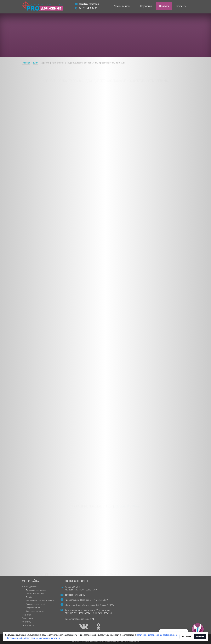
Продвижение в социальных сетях (40, 601)
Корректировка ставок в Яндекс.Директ (45, 149)
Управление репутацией (36, 604)
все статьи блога (126, 505)
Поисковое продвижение (36, 590)
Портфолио (146, 7)
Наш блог (164, 7)
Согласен (200, 637)
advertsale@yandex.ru (75, 595)
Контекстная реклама (35, 594)
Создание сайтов (33, 608)
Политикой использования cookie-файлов (157, 635)
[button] (198, 629)
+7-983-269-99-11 (73, 587)
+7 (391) (88, 9)
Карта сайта (28, 625)
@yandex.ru (89, 5)
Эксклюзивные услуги (35, 611)
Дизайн (29, 597)
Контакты (181, 7)
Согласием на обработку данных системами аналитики (33, 638)
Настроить (186, 637)
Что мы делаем (122, 7)
